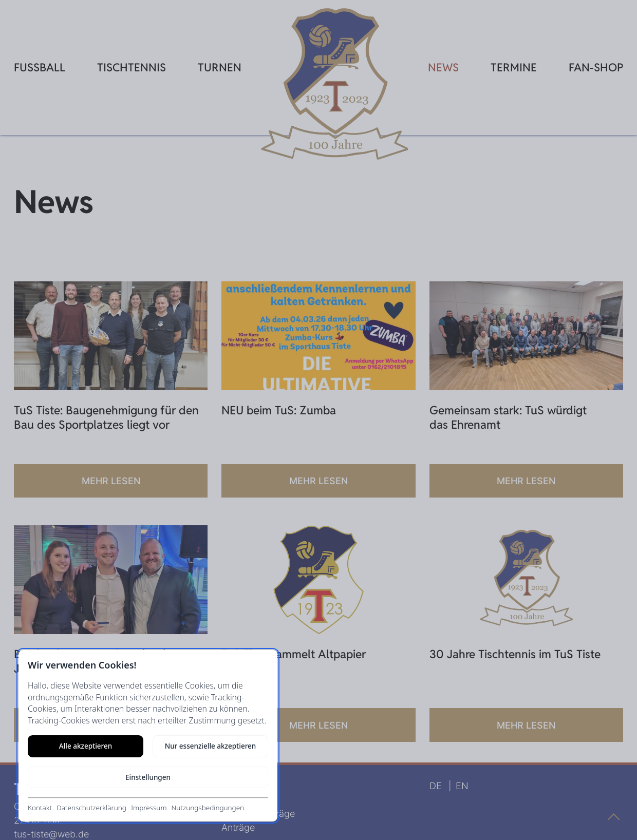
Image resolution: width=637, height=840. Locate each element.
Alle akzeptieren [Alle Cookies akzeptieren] (86, 746)
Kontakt (40, 808)
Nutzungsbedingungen (208, 808)
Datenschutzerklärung (91, 808)
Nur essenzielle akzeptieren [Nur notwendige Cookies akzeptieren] (211, 746)
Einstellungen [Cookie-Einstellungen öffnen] (148, 777)
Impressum (149, 808)
